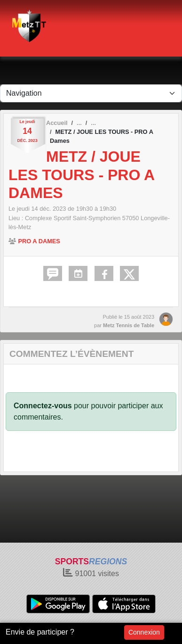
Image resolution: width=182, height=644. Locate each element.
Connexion (144, 632)
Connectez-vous (43, 406)
